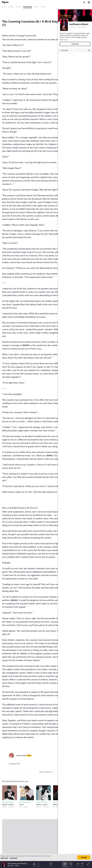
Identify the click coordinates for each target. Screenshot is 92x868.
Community (27, 7)
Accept (84, 857)
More (44, 7)
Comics (11, 7)
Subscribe (75, 44)
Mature (36, 7)
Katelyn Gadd (21, 755)
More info (4, 858)
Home (4, 7)
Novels (18, 7)
